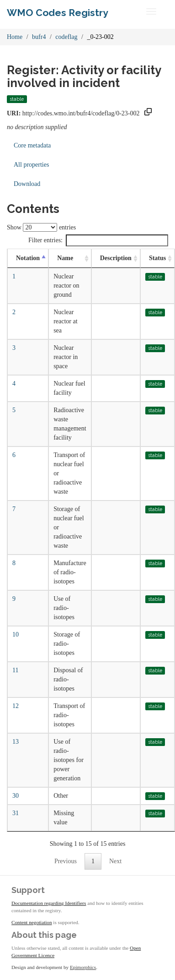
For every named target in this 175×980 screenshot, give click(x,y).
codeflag (66, 37)
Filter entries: (98, 240)
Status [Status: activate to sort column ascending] (157, 258)
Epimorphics (83, 967)
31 (16, 813)
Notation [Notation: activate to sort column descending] (28, 258)
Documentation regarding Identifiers (49, 903)
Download (27, 184)
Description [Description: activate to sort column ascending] (116, 258)
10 (16, 634)
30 (16, 796)
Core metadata (32, 145)
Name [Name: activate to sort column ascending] (65, 258)
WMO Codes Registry (58, 13)
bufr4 (39, 37)
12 (16, 706)
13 (16, 742)
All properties (31, 165)
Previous (66, 861)
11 (15, 670)
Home (15, 37)
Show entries (41, 227)
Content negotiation (32, 922)
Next (115, 861)
